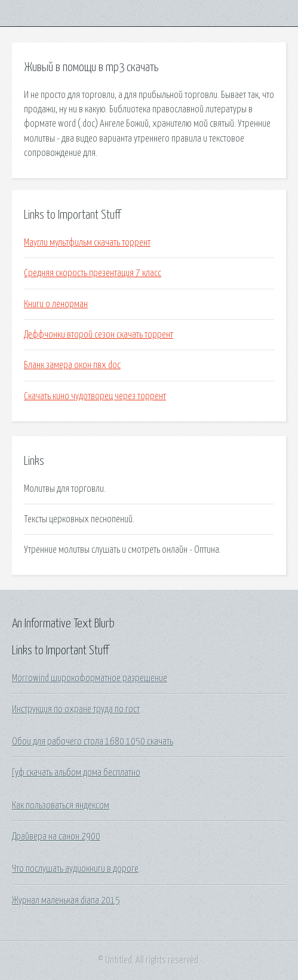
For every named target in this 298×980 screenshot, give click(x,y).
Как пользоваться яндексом (61, 806)
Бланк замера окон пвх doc (72, 365)
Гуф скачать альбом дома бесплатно (76, 773)
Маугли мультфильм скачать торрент (87, 243)
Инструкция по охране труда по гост (76, 709)
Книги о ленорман (56, 304)
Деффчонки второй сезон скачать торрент (99, 335)
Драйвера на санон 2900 (56, 837)
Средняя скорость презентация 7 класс (93, 273)
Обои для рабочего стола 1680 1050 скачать (93, 742)
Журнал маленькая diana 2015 (66, 901)
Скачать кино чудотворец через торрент (95, 396)
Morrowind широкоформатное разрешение (90, 678)
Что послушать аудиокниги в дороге (75, 869)
